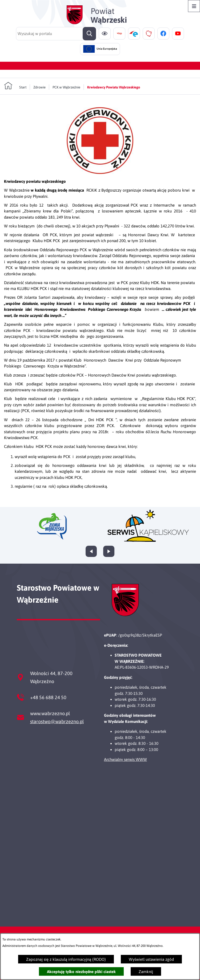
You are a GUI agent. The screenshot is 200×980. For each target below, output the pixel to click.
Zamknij (146, 972)
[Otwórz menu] (194, 6)
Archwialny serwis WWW (125, 759)
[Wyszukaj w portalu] (56, 34)
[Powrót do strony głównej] (15, 86)
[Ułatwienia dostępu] (105, 34)
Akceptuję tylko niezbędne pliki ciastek (81, 972)
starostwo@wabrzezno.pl (57, 721)
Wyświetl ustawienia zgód (151, 959)
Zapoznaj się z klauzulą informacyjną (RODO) (66, 959)
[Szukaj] (89, 34)
